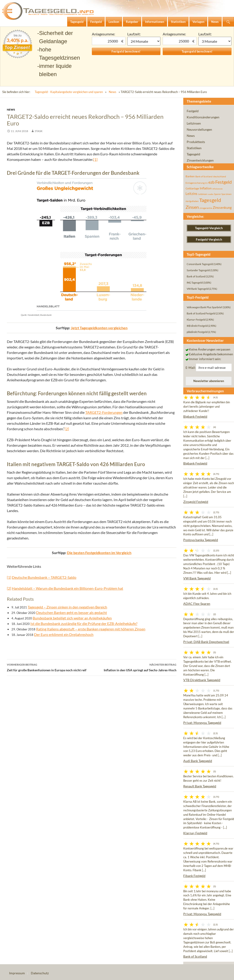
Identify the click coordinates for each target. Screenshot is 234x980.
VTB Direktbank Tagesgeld (202, 680)
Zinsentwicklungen (200, 160)
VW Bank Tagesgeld (197, 578)
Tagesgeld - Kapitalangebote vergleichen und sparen (69, 92)
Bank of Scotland (195, 956)
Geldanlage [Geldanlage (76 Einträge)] (192, 188)
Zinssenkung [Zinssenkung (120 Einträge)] (222, 208)
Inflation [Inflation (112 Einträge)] (206, 188)
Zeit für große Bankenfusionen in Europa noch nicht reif (49, 667)
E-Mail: (191, 368)
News (113, 92)
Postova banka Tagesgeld (201, 540)
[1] (95, 159)
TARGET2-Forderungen (104, 412)
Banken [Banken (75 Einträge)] (190, 176)
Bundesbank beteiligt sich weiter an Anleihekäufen (72, 618)
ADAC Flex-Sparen (197, 604)
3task (39, 131)
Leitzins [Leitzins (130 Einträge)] (191, 194)
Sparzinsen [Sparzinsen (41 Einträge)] (226, 194)
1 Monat (144, 41)
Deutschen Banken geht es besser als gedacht (72, 612)
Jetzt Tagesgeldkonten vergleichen (99, 328)
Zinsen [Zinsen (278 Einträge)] (192, 207)
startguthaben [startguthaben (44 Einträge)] (192, 201)
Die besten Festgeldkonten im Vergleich (99, 553)
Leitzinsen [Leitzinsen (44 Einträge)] (203, 194)
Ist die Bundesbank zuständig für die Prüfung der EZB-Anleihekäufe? (84, 623)
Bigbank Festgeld (195, 416)
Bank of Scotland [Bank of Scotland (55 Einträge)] (204, 176)
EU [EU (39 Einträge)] (206, 183)
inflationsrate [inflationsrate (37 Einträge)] (217, 189)
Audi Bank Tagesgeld (198, 761)
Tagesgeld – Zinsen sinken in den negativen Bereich (67, 607)
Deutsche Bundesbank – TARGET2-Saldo (44, 577)
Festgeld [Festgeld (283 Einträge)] (223, 182)
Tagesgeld (193, 154)
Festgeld (193, 111)
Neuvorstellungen (199, 129)
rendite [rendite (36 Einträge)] (211, 194)
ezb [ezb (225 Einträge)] (211, 182)
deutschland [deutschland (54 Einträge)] (220, 176)
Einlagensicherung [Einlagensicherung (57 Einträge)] (195, 183)
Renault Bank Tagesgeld (200, 786)
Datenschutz (40, 973)
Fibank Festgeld (194, 876)
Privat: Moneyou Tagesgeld (202, 723)
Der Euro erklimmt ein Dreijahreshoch (64, 634)
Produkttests (196, 142)
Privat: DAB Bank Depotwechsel (206, 642)
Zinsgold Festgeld (196, 502)
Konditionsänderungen (203, 117)
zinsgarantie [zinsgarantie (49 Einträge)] (206, 208)
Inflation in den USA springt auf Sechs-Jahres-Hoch (134, 667)
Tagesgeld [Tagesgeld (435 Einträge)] (210, 200)
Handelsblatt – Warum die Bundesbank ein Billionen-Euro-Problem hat (68, 588)
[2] (67, 429)
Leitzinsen (194, 123)
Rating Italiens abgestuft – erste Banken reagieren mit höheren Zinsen (91, 629)
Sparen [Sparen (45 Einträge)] (217, 194)
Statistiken (194, 148)
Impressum (17, 973)
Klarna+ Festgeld (195, 833)
